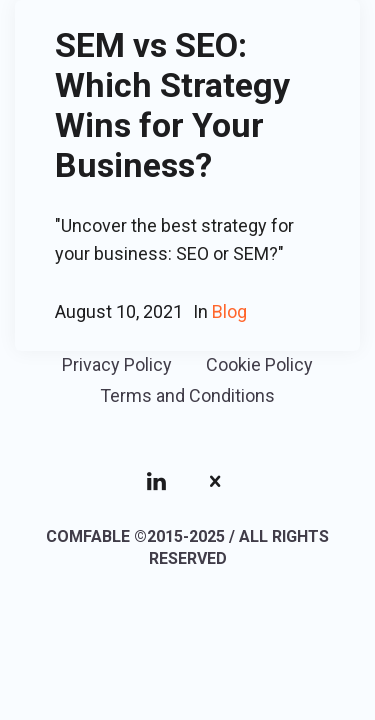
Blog (229, 311)
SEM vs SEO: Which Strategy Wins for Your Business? (172, 105)
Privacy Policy (117, 364)
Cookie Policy (259, 364)
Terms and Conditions (187, 395)
